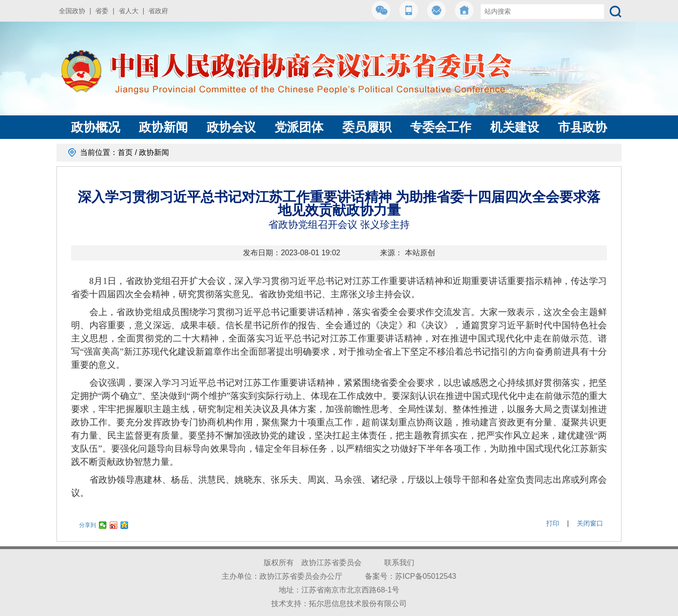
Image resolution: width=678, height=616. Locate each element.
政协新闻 (163, 127)
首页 (125, 152)
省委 (102, 11)
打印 (553, 523)
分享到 (88, 525)
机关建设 (515, 127)
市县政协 (582, 127)
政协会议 (231, 127)
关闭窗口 (590, 523)
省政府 (158, 11)
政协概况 (96, 127)
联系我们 (399, 563)
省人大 (129, 11)
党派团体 (299, 127)
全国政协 (72, 11)
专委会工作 (441, 127)
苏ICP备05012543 (426, 576)
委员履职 (367, 127)
